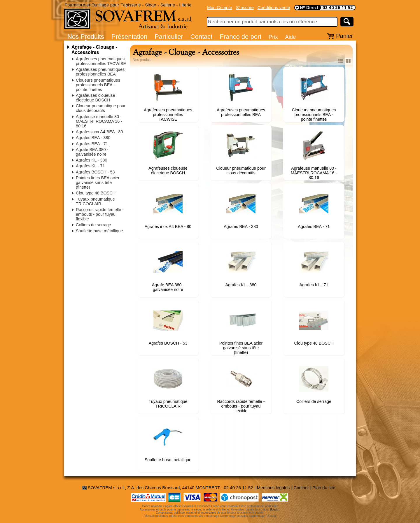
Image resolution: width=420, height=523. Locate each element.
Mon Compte (220, 7)
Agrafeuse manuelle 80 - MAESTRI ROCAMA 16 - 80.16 (99, 121)
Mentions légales (273, 488)
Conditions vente (274, 7)
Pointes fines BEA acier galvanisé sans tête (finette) (98, 182)
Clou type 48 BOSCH (96, 193)
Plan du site (324, 488)
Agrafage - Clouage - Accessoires (94, 50)
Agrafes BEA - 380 (93, 138)
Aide (290, 37)
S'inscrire (245, 7)
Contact (202, 37)
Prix (273, 37)
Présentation (129, 37)
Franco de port (240, 37)
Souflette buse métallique (99, 231)
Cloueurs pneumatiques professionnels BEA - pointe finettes (98, 85)
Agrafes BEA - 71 (92, 144)
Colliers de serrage (93, 225)
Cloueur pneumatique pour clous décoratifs (101, 108)
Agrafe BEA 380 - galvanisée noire (92, 152)
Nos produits (142, 60)
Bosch (274, 509)
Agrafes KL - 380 (91, 160)
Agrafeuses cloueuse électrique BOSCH (95, 98)
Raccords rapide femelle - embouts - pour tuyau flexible (100, 214)
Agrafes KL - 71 (90, 166)
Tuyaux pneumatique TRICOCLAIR (95, 201)
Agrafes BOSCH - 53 (95, 172)
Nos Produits (86, 37)
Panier (344, 36)
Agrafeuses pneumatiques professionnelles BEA (100, 72)
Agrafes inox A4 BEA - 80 (99, 132)
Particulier (169, 37)
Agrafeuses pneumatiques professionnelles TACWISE (101, 61)
